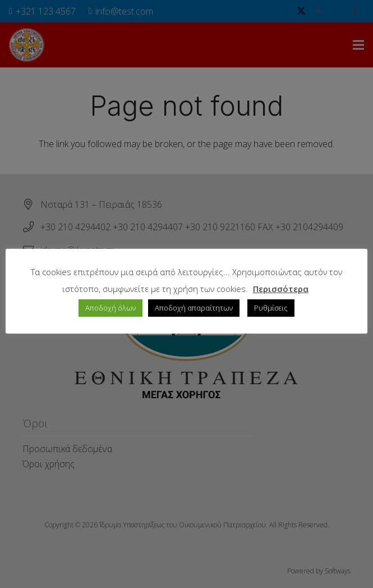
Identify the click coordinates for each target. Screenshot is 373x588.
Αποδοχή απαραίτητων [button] (194, 308)
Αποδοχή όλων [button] (110, 308)
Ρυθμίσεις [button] (271, 308)
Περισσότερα (281, 289)
